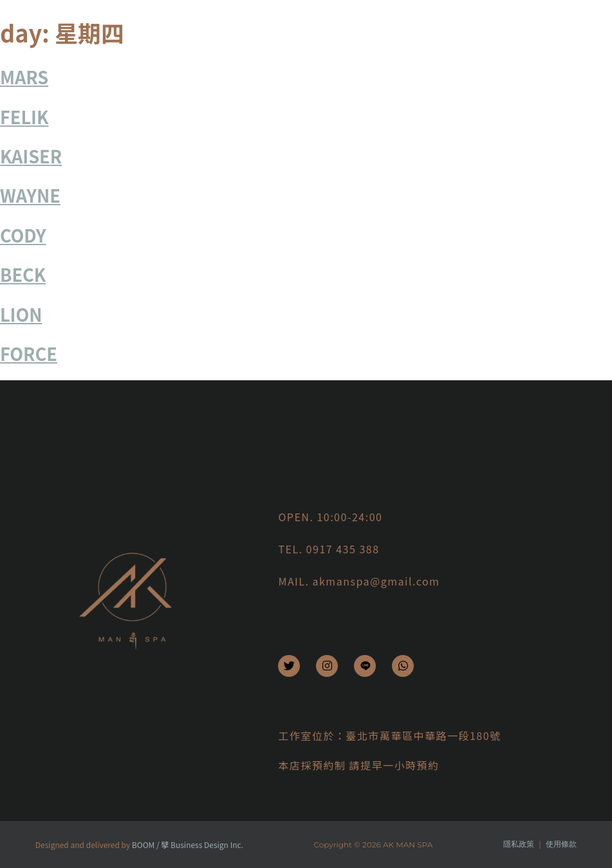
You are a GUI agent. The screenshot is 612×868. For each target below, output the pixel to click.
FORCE (29, 354)
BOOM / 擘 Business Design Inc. (188, 845)
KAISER (31, 156)
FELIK (24, 117)
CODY (23, 235)
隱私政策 (519, 844)
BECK (23, 274)
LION (21, 314)
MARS (24, 77)
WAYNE (30, 195)
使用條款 (561, 844)
